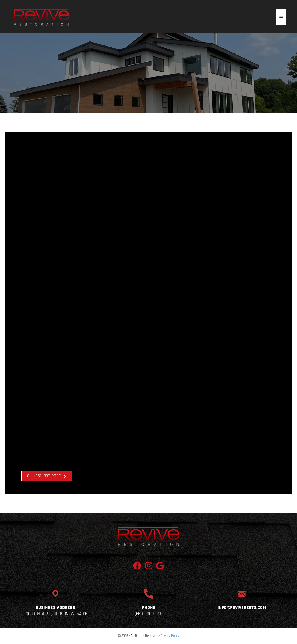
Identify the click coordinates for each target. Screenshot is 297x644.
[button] (47, 476)
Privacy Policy (170, 636)
